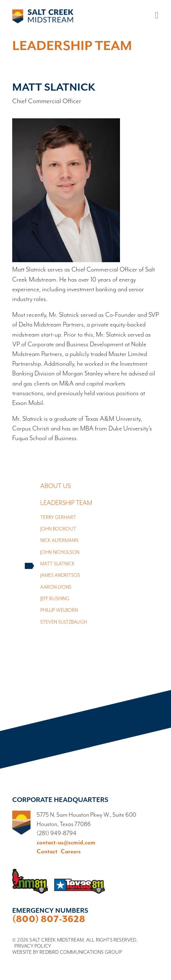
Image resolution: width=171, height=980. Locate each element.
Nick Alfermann (59, 541)
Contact (47, 852)
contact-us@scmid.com (66, 843)
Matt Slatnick (57, 564)
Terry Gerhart (58, 518)
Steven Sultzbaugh (64, 622)
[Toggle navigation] (155, 16)
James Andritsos (60, 576)
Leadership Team (66, 503)
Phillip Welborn (59, 610)
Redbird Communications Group (81, 952)
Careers (71, 852)
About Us (56, 486)
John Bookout (58, 529)
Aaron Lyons (56, 587)
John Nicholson (60, 553)
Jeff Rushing (55, 599)
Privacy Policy (33, 946)
